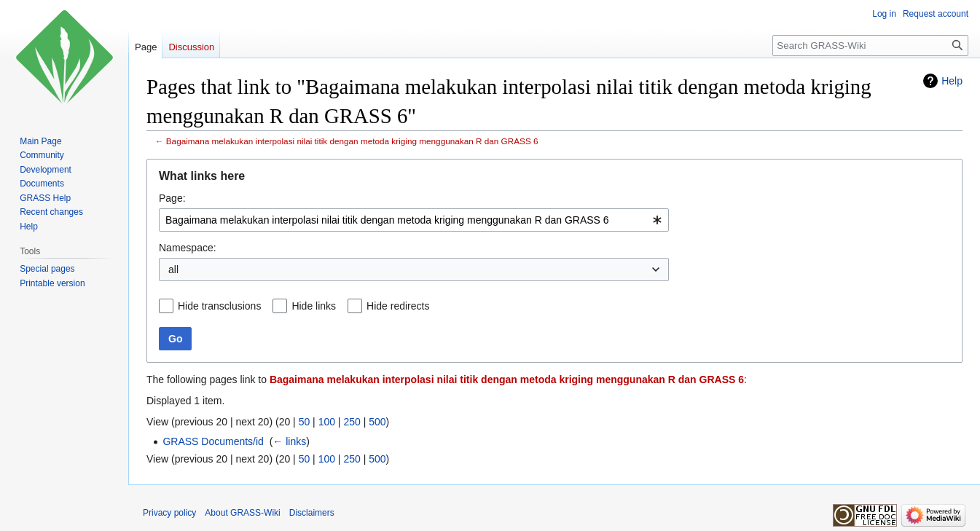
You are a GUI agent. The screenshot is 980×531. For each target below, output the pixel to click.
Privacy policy (169, 513)
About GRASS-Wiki (242, 513)
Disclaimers (312, 513)
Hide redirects (398, 306)
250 (352, 422)
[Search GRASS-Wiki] (870, 46)
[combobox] (414, 220)
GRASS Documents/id (213, 441)
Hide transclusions (219, 306)
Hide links (314, 306)
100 (327, 422)
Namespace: (188, 248)
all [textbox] (173, 270)
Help (952, 81)
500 (377, 422)
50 (305, 422)
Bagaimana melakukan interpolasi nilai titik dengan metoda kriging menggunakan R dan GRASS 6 (352, 141)
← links (289, 441)
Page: (172, 198)
